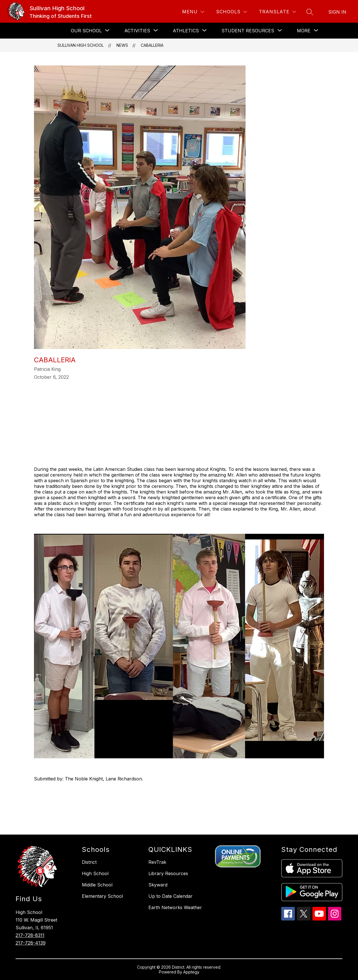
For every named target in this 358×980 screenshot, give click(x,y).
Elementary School (102, 896)
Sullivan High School (81, 45)
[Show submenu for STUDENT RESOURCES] (248, 31)
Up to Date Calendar (171, 896)
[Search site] (310, 12)
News (122, 45)
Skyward (158, 885)
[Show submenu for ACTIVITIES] (137, 31)
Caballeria (152, 45)
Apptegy (191, 972)
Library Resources (168, 873)
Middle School (97, 885)
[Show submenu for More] (304, 31)
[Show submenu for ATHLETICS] (186, 31)
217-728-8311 (30, 935)
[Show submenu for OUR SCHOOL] (86, 31)
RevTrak (157, 862)
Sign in (337, 12)
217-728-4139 (31, 943)
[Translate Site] (277, 12)
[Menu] (193, 12)
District (89, 862)
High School (95, 873)
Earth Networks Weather (175, 907)
